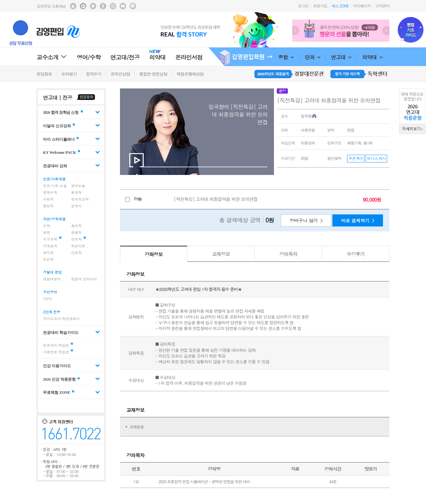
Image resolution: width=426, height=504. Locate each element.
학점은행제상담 (190, 74)
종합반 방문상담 (153, 74)
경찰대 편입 (52, 272)
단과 (312, 57)
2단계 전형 (52, 312)
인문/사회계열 (54, 179)
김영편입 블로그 (73, 6)
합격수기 (94, 74)
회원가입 (320, 6)
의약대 (372, 57)
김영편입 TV (93, 6)
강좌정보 (154, 254)
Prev (296, 31)
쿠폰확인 (356, 158)
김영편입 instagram (113, 6)
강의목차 (288, 254)
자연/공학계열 (54, 219)
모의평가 (69, 74)
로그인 (303, 6)
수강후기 (356, 254)
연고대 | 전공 (58, 98)
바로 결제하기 (355, 220)
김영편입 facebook (103, 6)
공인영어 (50, 292)
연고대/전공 (125, 57)
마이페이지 (362, 6)
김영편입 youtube (123, 6)
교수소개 (52, 57)
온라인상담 (120, 74)
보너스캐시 (377, 158)
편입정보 (44, 74)
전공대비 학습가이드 (61, 332)
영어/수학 (89, 57)
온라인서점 (189, 57)
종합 (286, 57)
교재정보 (221, 254)
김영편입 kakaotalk (133, 6)
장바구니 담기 (304, 220)
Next (386, 31)
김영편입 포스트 (83, 6)
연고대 (341, 57)
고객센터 (382, 6)
